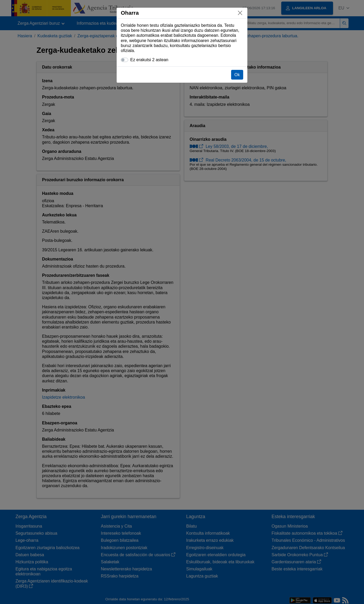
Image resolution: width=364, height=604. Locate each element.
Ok (237, 75)
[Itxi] (240, 13)
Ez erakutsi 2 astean (149, 60)
